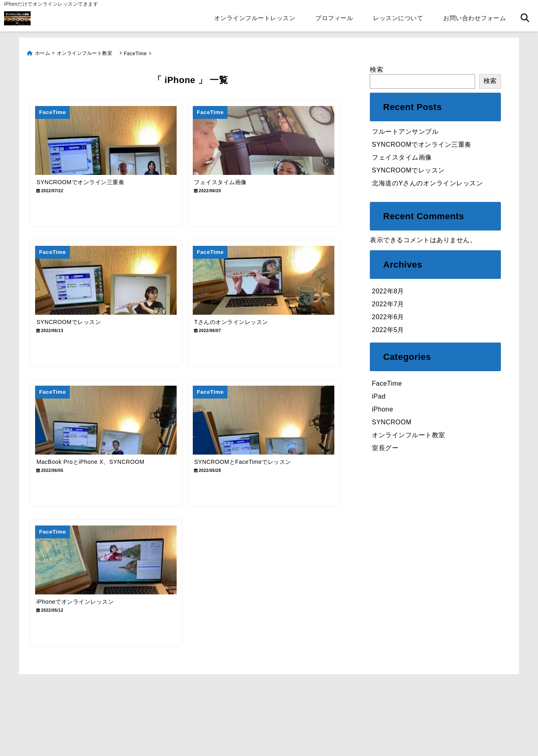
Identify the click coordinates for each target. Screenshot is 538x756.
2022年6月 (388, 316)
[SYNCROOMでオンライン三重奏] (108, 140)
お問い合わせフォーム (474, 18)
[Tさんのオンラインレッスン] (270, 286)
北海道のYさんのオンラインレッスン (427, 182)
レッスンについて (398, 18)
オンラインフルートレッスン (255, 18)
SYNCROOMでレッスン (408, 169)
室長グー (385, 447)
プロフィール (334, 18)
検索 (376, 68)
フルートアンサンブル (405, 130)
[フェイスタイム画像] (270, 140)
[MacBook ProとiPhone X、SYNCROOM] (108, 430)
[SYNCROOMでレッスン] (108, 286)
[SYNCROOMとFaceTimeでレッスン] (270, 430)
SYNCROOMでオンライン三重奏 (422, 143)
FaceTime (387, 383)
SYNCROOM (392, 421)
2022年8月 (388, 290)
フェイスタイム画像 (402, 156)
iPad (379, 396)
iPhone (383, 408)
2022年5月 (388, 329)
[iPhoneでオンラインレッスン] (108, 575)
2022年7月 (388, 303)
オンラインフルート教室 (412, 434)
